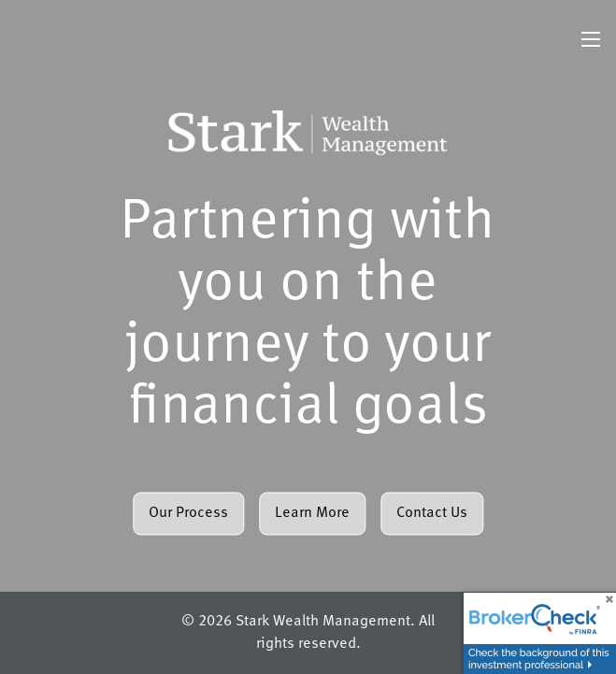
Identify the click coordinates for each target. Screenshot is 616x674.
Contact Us (432, 513)
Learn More (312, 513)
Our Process (188, 513)
